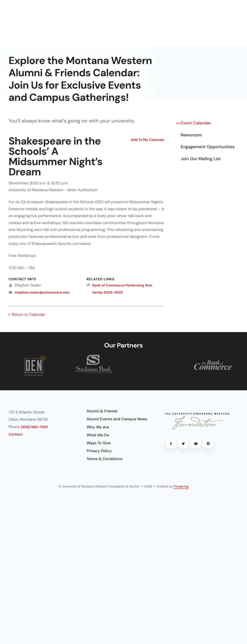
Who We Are (98, 427)
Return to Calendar (29, 315)
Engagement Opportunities (208, 147)
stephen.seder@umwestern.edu (42, 293)
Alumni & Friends (102, 411)
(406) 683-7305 (34, 427)
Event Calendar (196, 123)
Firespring (181, 486)
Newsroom (191, 135)
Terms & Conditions (104, 459)
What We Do (98, 435)
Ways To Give (99, 443)
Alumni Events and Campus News (117, 419)
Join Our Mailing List (201, 159)
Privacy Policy (99, 451)
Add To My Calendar (148, 140)
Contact (16, 435)
